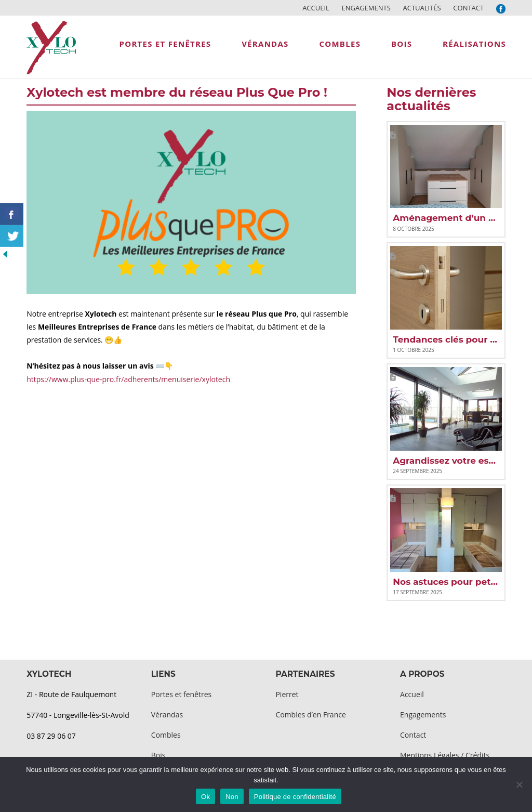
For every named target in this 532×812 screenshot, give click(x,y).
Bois (158, 755)
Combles (166, 735)
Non (232, 797)
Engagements (366, 8)
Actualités (422, 8)
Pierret (287, 694)
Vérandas (167, 715)
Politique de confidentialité (295, 797)
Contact (468, 8)
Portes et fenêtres (181, 694)
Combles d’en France (310, 715)
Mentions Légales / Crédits (445, 755)
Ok (205, 797)
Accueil (316, 8)
